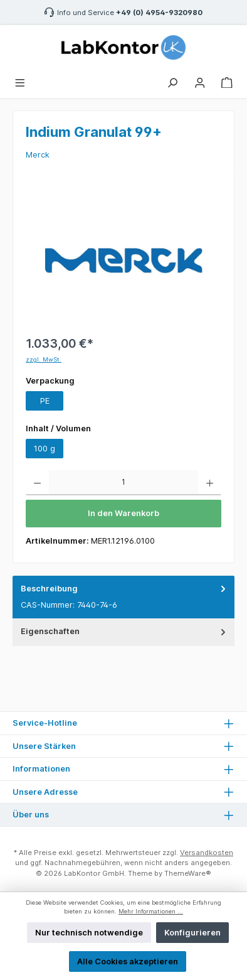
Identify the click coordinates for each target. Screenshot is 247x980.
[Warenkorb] (227, 81)
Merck (38, 155)
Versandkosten (207, 853)
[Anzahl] (124, 483)
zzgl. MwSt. (44, 359)
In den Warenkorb (124, 513)
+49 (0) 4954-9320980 (159, 13)
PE (45, 401)
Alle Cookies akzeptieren (128, 961)
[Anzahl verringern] (37, 483)
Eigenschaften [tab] (124, 631)
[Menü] (20, 81)
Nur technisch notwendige (89, 933)
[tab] (124, 597)
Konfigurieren (192, 933)
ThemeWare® (188, 873)
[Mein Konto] (200, 81)
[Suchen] (172, 81)
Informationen (41, 769)
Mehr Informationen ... (151, 911)
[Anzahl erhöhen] (210, 483)
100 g (45, 449)
